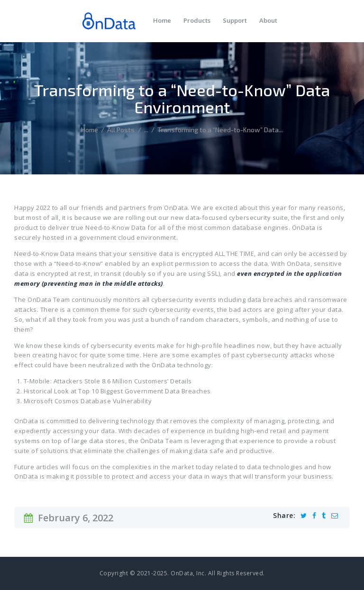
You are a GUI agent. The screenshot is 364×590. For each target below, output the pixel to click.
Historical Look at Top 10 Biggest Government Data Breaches (117, 391)
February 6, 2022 (76, 518)
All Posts (121, 130)
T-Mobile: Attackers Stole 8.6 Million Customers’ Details (108, 381)
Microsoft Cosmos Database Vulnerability (88, 401)
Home (90, 130)
